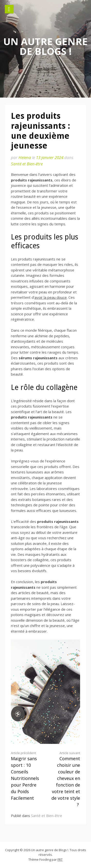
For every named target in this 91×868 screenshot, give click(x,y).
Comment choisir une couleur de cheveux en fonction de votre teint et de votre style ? (65, 779)
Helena (25, 157)
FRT (60, 859)
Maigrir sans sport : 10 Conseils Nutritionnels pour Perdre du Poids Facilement (26, 776)
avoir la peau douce (51, 297)
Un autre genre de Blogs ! (45, 46)
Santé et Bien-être (27, 164)
